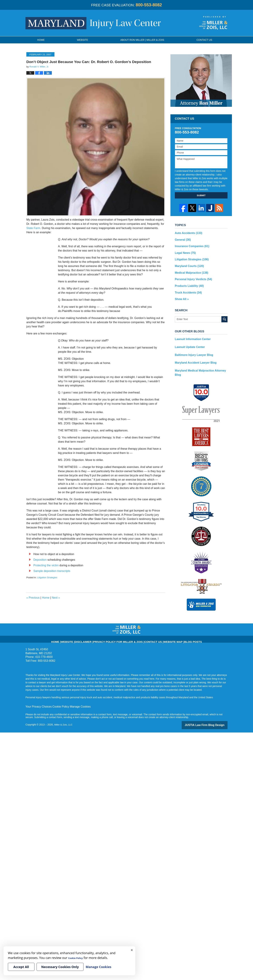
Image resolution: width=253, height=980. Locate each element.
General (182, 239)
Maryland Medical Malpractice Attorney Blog (201, 363)
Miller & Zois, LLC (64, 721)
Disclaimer (94, 636)
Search (224, 314)
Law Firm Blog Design (211, 722)
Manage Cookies (74, 704)
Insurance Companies (190, 245)
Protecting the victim (46, 565)
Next (56, 598)
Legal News (184, 251)
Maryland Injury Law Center (93, 23)
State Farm (33, 228)
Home (41, 40)
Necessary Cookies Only (60, 967)
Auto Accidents (187, 233)
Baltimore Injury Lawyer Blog (192, 349)
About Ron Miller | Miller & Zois (142, 40)
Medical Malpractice (190, 270)
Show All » (181, 294)
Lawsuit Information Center (191, 334)
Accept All (21, 967)
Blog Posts (179, 636)
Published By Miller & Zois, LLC (213, 23)
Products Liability (188, 282)
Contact (204, 40)
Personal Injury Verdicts (191, 276)
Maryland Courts (188, 263)
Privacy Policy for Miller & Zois (121, 636)
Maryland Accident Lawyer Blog (193, 356)
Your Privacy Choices (37, 704)
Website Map (163, 636)
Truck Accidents (187, 288)
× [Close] (132, 950)
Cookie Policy (57, 704)
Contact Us (147, 636)
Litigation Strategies (47, 577)
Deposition (40, 560)
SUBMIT (201, 195)
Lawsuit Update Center (188, 341)
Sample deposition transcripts (52, 571)
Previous (33, 598)
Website (82, 40)
